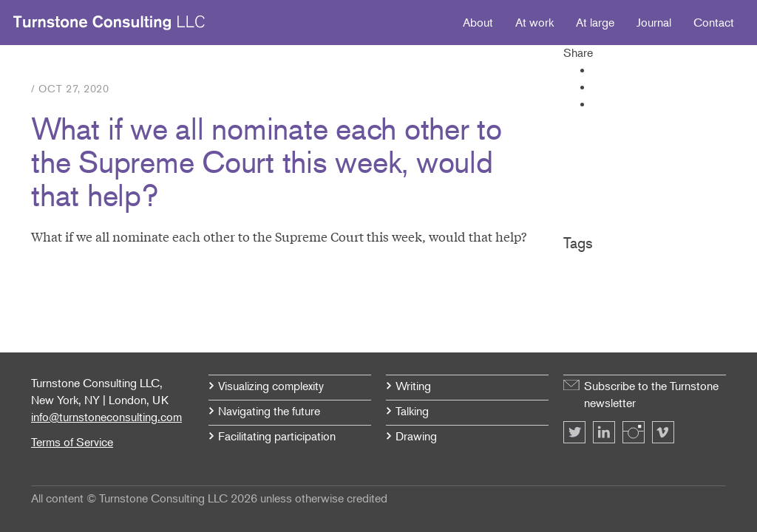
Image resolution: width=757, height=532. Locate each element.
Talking (412, 411)
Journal (654, 22)
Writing (413, 386)
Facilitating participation (277, 436)
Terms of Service (72, 442)
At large (595, 22)
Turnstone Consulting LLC (109, 23)
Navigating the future (269, 411)
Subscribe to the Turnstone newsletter (651, 394)
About (478, 22)
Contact (714, 22)
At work (534, 22)
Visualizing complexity (271, 386)
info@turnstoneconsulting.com (106, 417)
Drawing (416, 436)
